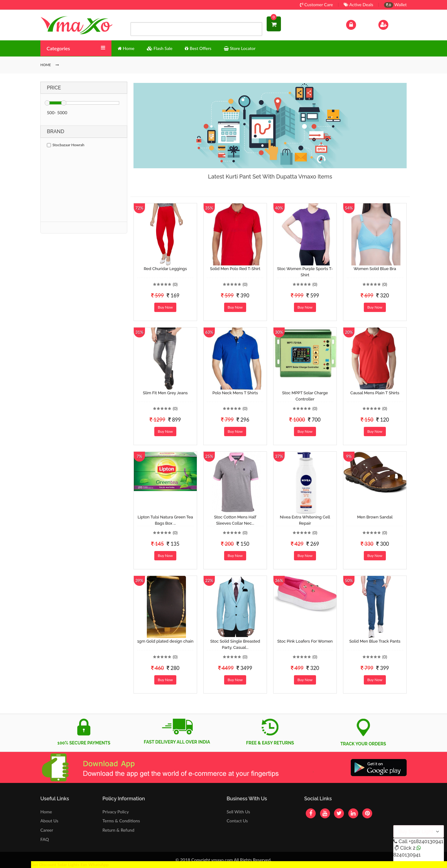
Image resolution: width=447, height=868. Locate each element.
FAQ (45, 839)
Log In (358, 24)
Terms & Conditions (121, 821)
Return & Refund (118, 830)
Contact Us (237, 821)
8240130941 (407, 855)
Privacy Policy (116, 812)
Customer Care (316, 5)
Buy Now (165, 307)
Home (46, 812)
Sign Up (391, 24)
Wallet (395, 5)
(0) (175, 284)
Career (47, 830)
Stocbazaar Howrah (66, 145)
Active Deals (358, 5)
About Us (49, 821)
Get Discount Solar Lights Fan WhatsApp (70, 864)
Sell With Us (238, 812)
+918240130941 (426, 841)
